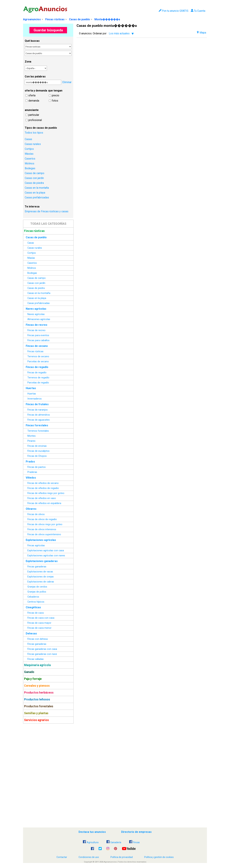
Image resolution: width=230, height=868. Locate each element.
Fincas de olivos (36, 514)
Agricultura (91, 842)
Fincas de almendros (39, 415)
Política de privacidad (122, 857)
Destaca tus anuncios (92, 832)
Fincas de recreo (37, 325)
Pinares (31, 441)
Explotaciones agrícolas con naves (46, 556)
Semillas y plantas (36, 713)
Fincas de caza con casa (41, 618)
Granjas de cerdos (37, 587)
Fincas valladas (36, 659)
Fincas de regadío (37, 367)
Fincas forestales (37, 425)
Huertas (31, 388)
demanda (34, 101)
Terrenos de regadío (38, 378)
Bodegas (30, 168)
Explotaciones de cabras (41, 582)
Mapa (202, 33)
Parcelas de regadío (38, 383)
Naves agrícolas (36, 309)
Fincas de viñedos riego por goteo (46, 493)
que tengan (55, 91)
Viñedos (31, 478)
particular (34, 115)
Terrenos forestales (38, 431)
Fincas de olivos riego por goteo (45, 524)
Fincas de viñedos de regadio (43, 488)
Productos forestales (39, 706)
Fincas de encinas (37, 446)
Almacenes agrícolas (39, 319)
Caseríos (30, 159)
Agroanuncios (32, 19)
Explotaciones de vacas (40, 572)
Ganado (29, 672)
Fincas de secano (37, 346)
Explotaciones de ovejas (41, 577)
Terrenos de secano (38, 356)
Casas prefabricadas (37, 197)
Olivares (31, 509)
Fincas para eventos (38, 335)
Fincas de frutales (37, 404)
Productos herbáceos (39, 693)
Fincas (134, 842)
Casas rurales (33, 144)
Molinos (30, 163)
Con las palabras (35, 76)
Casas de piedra (34, 183)
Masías (29, 154)
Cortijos (29, 149)
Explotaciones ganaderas (42, 561)
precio (55, 95)
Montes (32, 436)
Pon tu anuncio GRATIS (173, 11)
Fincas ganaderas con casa (42, 649)
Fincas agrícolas (36, 546)
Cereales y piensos (37, 686)
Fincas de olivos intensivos (42, 529)
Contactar (62, 857)
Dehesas (31, 633)
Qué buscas (32, 41)
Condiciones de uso (89, 857)
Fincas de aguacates (39, 420)
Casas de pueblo (79, 19)
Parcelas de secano (38, 362)
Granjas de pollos (37, 592)
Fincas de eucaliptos (38, 451)
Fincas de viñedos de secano (43, 483)
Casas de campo (35, 173)
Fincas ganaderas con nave (42, 654)
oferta (32, 95)
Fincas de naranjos (38, 410)
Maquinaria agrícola (37, 665)
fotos (55, 101)
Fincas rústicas (55, 19)
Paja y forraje (33, 679)
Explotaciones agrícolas (41, 540)
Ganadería (114, 842)
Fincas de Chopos (37, 456)
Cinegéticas (33, 607)
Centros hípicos (36, 602)
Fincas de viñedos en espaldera (44, 503)
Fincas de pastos (37, 467)
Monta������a (107, 19)
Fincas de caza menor (39, 628)
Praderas (32, 472)
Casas (28, 139)
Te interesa (32, 207)
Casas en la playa (35, 193)
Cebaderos (33, 597)
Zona (28, 62)
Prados (30, 462)
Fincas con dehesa (38, 639)
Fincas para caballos (38, 340)
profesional (35, 120)
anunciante (32, 110)
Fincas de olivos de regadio (42, 519)
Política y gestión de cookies (159, 857)
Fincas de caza (36, 613)
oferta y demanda (36, 91)
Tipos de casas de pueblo (41, 128)
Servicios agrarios (36, 720)
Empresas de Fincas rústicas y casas (47, 211)
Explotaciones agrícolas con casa (46, 551)
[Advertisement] (48, 776)
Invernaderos (35, 399)
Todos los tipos (34, 133)
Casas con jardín (34, 178)
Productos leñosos (37, 699)
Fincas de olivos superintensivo (44, 534)
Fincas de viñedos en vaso (42, 498)
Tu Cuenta (198, 11)
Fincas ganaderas (37, 567)
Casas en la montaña (37, 188)
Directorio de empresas (136, 832)
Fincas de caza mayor (39, 623)
